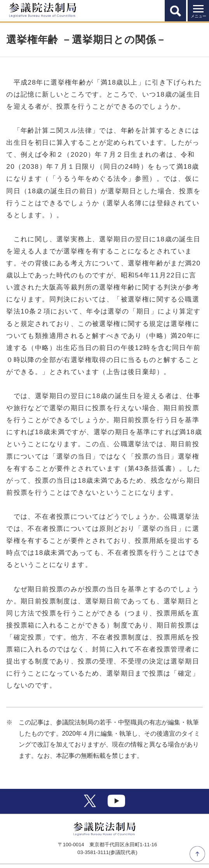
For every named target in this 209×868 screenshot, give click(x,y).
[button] (175, 11)
